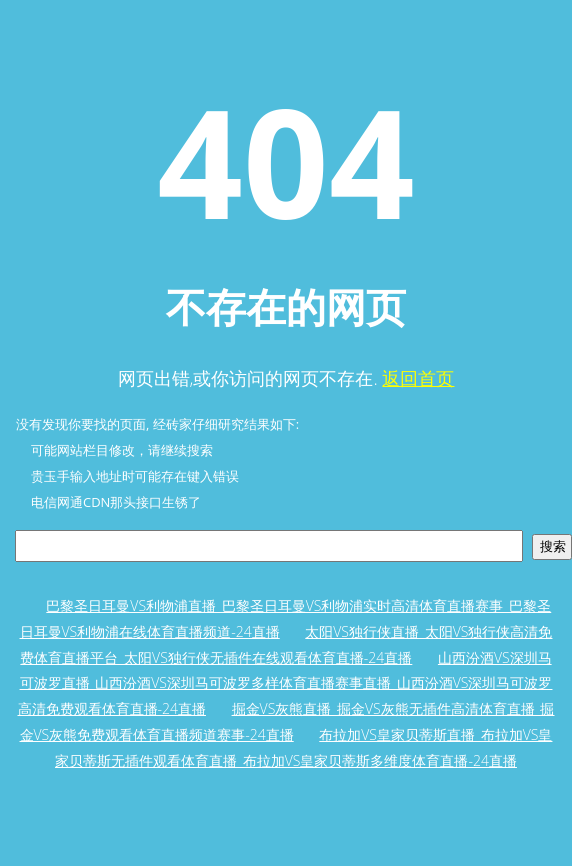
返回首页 (418, 378)
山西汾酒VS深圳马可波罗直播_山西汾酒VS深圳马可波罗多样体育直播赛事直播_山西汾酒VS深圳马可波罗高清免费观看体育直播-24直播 (285, 683)
